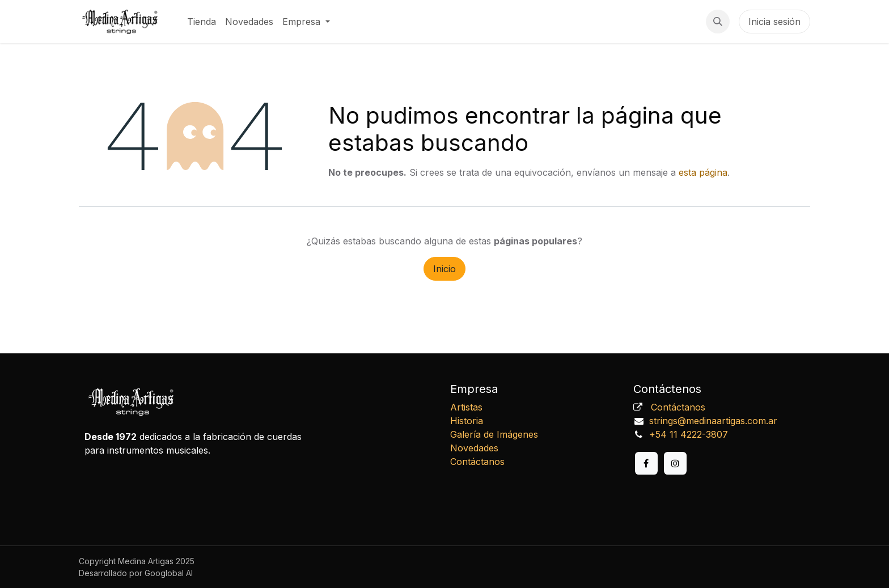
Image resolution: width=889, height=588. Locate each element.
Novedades (474, 448)
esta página (703, 172)
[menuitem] (202, 22)
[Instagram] (675, 463)
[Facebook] (646, 463)
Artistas (466, 407)
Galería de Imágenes (494, 434)
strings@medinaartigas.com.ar (713, 421)
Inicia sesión (774, 22)
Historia (467, 421)
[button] (718, 22)
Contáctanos (477, 462)
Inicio (444, 269)
